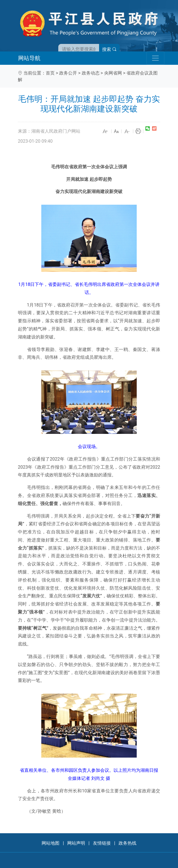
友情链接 (102, 843)
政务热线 (128, 843)
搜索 (109, 49)
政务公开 (68, 73)
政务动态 (91, 73)
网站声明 (76, 843)
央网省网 (113, 73)
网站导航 (29, 58)
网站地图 (50, 843)
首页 (50, 73)
